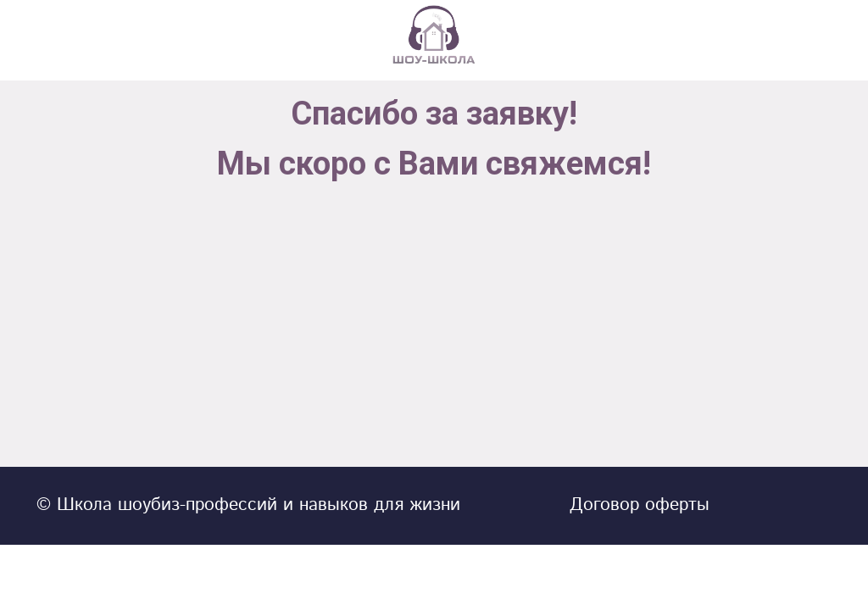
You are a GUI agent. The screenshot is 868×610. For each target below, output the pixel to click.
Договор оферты (640, 505)
